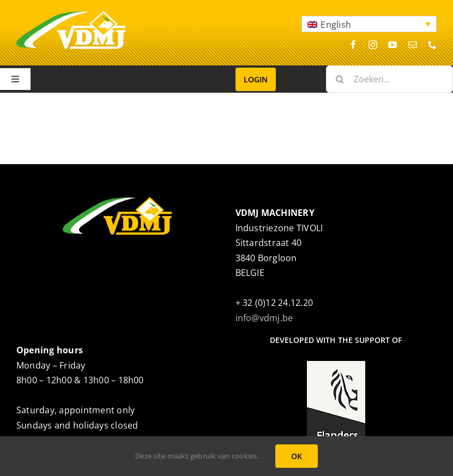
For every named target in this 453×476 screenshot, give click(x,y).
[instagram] (373, 45)
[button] (369, 24)
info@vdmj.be (264, 318)
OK (297, 456)
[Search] (340, 79)
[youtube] (392, 45)
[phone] (432, 45)
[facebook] (353, 45)
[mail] (413, 45)
